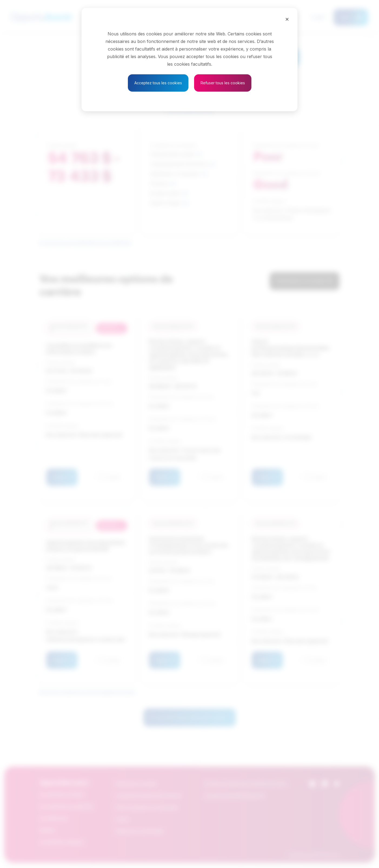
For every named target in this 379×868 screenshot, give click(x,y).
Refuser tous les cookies (223, 83)
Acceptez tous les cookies (158, 83)
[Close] (287, 19)
